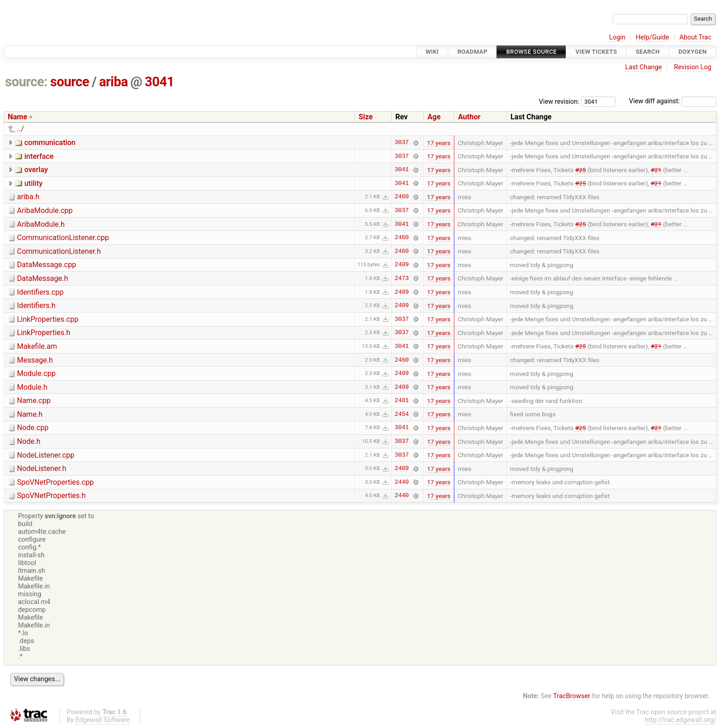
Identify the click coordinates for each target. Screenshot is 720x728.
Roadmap (472, 52)
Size (366, 117)
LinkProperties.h (44, 333)
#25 (580, 170)
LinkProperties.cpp (48, 319)
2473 (402, 278)
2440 (402, 482)
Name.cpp (34, 400)
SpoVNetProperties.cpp (55, 482)
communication (50, 143)
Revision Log (693, 67)
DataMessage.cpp (47, 265)
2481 (402, 401)
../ (20, 129)
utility (34, 183)
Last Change (643, 67)
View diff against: (673, 101)
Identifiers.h (36, 305)
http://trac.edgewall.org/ (681, 720)
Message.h (35, 360)
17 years (439, 143)
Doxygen (692, 52)
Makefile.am (37, 346)
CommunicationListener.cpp (63, 238)
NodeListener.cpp (46, 455)
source (70, 82)
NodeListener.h (42, 468)
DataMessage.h (42, 278)
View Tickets (596, 52)
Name (17, 117)
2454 (402, 414)
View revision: (559, 101)
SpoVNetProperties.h (51, 496)
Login (617, 37)
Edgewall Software (103, 720)
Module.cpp (36, 373)
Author (469, 117)
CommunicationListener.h (59, 251)
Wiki (432, 52)
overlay (36, 170)
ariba (114, 82)
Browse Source (531, 52)
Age (434, 117)
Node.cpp (33, 428)
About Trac (696, 37)
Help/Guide (652, 37)
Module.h (32, 387)
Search (647, 52)
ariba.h (28, 197)
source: (26, 82)
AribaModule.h (41, 224)
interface (39, 156)
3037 (402, 143)
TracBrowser (572, 696)
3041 (159, 82)
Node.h (29, 441)
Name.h (30, 414)
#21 (656, 170)
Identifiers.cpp (40, 292)
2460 (402, 197)
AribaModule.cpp (45, 210)
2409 (402, 265)
